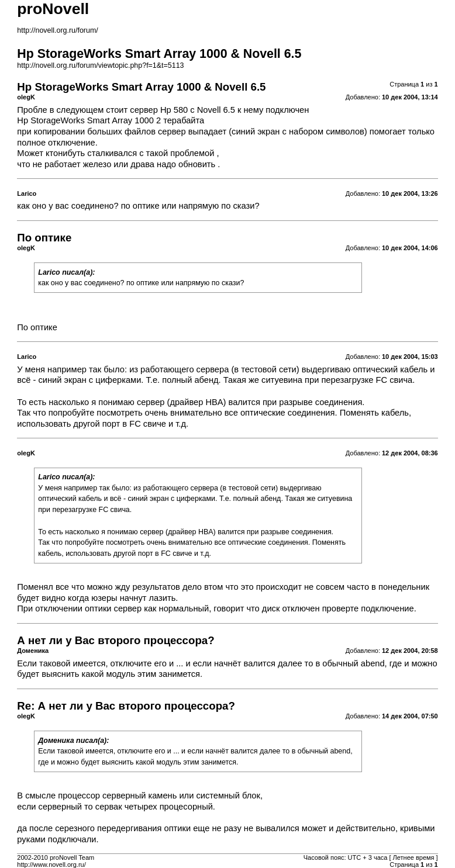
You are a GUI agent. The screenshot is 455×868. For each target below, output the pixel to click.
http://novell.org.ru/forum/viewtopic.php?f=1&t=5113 (100, 65)
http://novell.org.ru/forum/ (57, 30)
